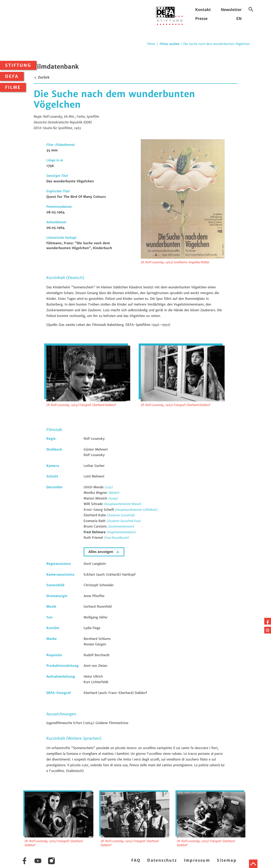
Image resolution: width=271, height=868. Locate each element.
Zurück (41, 77)
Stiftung (18, 65)
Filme (13, 87)
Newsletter (231, 10)
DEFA (12, 76)
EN (239, 19)
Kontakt (203, 10)
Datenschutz (162, 860)
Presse (201, 19)
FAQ (136, 860)
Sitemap (227, 860)
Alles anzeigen (101, 552)
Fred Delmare (95, 532)
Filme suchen (170, 44)
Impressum (197, 860)
